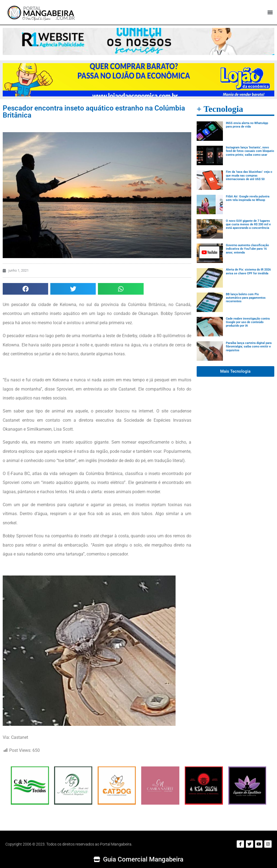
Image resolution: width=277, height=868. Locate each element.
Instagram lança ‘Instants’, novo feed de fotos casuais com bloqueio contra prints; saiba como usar (250, 151)
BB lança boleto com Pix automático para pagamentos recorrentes (246, 298)
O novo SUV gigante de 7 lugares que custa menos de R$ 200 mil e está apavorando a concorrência (248, 224)
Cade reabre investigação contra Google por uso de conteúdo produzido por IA (248, 322)
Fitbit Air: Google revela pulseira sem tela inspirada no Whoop (248, 198)
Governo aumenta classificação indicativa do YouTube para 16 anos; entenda (247, 249)
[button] (270, 12)
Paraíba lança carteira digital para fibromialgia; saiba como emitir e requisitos (249, 347)
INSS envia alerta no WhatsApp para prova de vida (247, 125)
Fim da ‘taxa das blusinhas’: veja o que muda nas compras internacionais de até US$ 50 (249, 175)
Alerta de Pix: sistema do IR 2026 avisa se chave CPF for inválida (248, 271)
